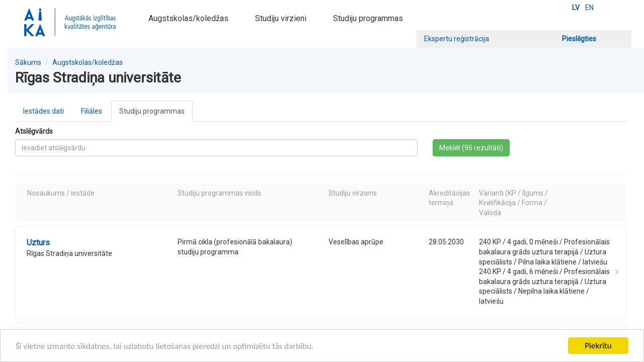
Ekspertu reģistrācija (457, 39)
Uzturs (38, 243)
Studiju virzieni (281, 18)
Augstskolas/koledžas (188, 18)
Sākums (28, 62)
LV (576, 8)
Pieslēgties (579, 39)
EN (589, 8)
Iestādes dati (44, 111)
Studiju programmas (368, 18)
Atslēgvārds (34, 131)
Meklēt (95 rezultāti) (471, 148)
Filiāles (92, 111)
